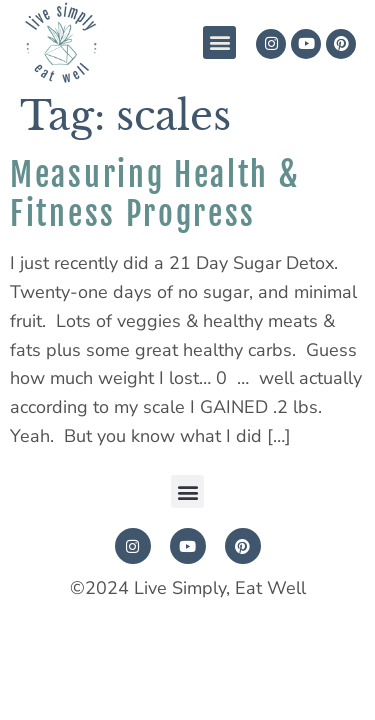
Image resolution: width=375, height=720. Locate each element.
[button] (219, 42)
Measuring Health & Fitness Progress (155, 194)
